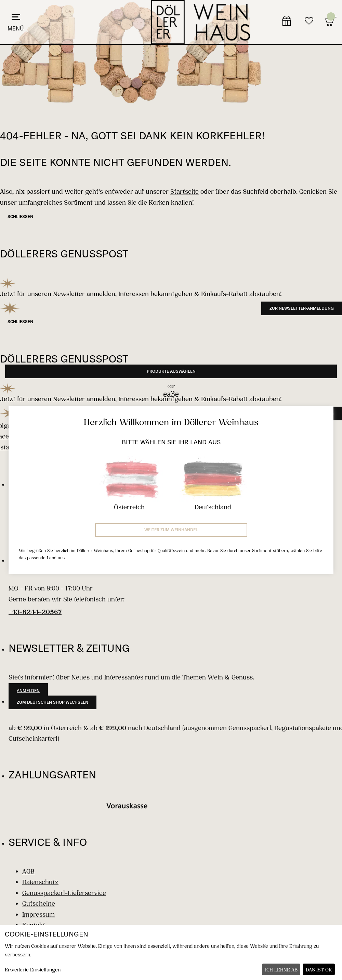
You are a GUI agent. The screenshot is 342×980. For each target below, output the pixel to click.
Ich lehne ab (281, 970)
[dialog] (171, 952)
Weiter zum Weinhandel (171, 530)
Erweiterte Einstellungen (33, 970)
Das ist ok (319, 970)
